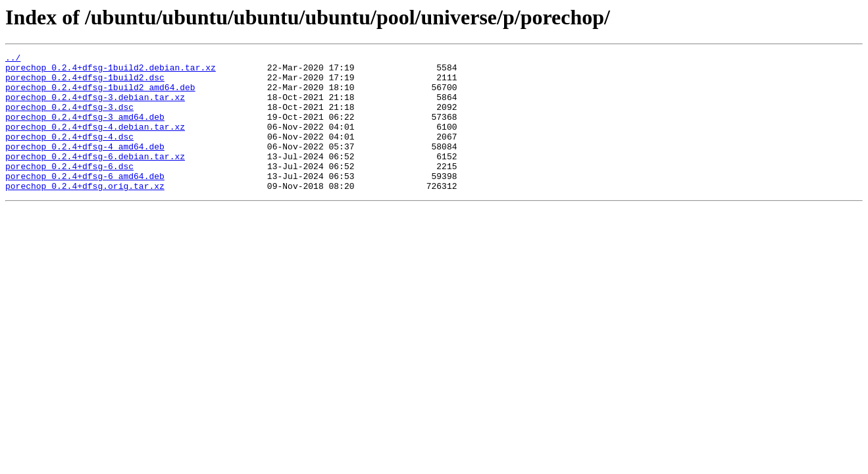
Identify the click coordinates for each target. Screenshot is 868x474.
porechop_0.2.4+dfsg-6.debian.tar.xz (95, 178)
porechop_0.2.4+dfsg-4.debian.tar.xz (95, 142)
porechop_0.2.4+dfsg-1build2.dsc (85, 83)
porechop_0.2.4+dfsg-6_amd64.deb (85, 201)
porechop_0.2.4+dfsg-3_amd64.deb (85, 130)
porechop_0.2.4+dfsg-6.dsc (69, 190)
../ (13, 59)
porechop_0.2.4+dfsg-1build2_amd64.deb (100, 95)
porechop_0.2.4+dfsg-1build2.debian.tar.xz (111, 71)
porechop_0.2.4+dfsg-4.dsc (69, 154)
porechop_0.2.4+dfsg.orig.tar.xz (85, 213)
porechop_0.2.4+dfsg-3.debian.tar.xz (95, 107)
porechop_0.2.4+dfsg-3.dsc (69, 118)
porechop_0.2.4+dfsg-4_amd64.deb (85, 166)
